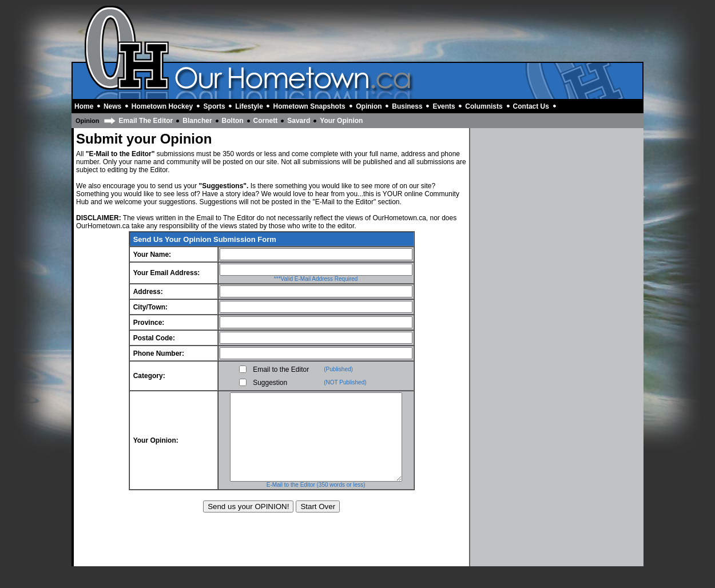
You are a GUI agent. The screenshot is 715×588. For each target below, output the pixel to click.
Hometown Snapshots (309, 106)
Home (84, 106)
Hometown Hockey (162, 106)
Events (444, 106)
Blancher (197, 121)
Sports (214, 106)
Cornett (266, 121)
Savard (299, 121)
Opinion (369, 106)
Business (407, 106)
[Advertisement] (435, 33)
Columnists (484, 106)
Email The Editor (146, 121)
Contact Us (531, 106)
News (112, 106)
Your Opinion (341, 121)
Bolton (233, 121)
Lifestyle (249, 106)
